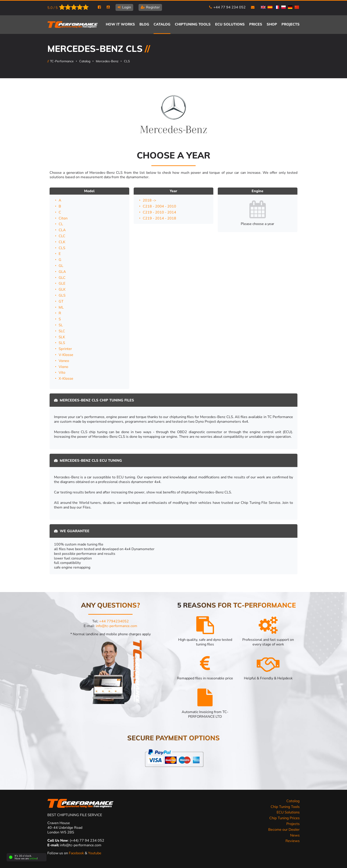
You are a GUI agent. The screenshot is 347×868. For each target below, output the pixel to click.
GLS (62, 295)
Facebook (77, 853)
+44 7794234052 (114, 621)
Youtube (95, 853)
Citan (63, 218)
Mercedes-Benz (107, 61)
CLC (62, 236)
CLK (62, 242)
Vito (62, 372)
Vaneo (64, 361)
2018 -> (149, 200)
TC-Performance (62, 61)
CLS (127, 61)
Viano (63, 367)
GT (61, 301)
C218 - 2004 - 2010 (159, 206)
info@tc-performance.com (117, 626)
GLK (62, 289)
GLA (62, 272)
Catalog (85, 61)
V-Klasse (66, 355)
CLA (62, 230)
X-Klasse (66, 378)
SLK (62, 337)
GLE (62, 283)
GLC (62, 278)
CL (61, 224)
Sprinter (65, 349)
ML (61, 307)
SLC (62, 331)
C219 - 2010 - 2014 (159, 212)
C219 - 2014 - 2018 (159, 218)
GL (61, 266)
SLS (62, 343)
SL (61, 325)
